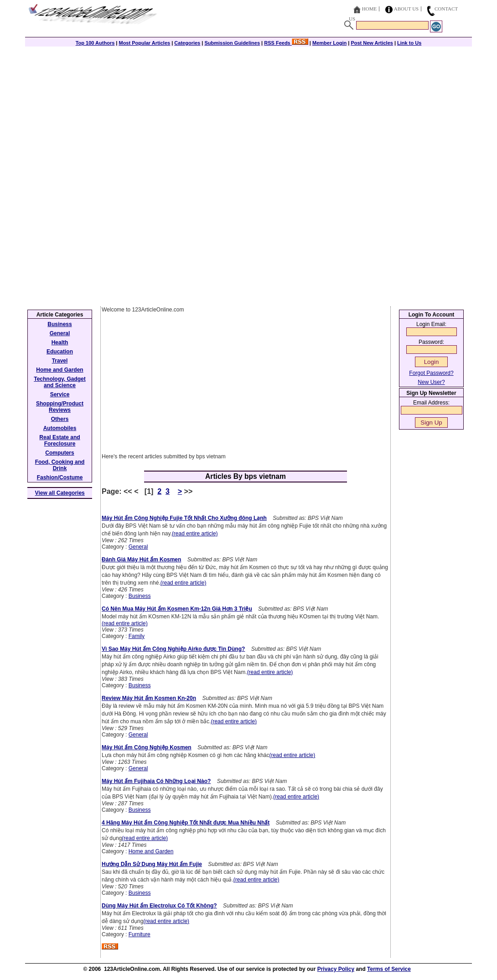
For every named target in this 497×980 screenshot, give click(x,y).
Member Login (329, 43)
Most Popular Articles (144, 43)
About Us (406, 9)
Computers (60, 453)
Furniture (140, 934)
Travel (60, 361)
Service (60, 394)
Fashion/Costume (60, 477)
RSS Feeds (286, 43)
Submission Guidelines (232, 43)
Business (140, 596)
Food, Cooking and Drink (60, 465)
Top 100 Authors (95, 43)
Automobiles (60, 428)
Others (60, 419)
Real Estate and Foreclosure (60, 441)
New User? (431, 382)
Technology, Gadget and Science (60, 382)
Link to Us (409, 43)
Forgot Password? (431, 373)
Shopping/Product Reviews (60, 407)
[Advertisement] (248, 110)
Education (60, 352)
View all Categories (60, 493)
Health (60, 342)
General (138, 547)
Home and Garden (151, 851)
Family (137, 636)
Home (369, 9)
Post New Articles (372, 43)
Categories (187, 43)
